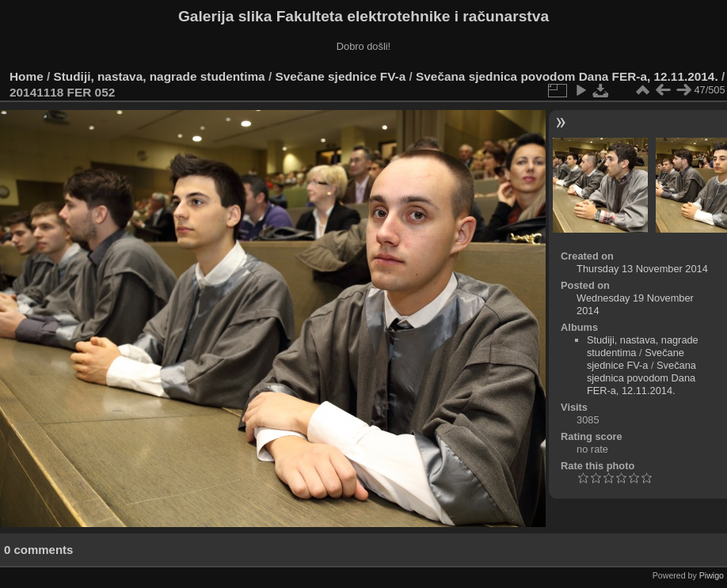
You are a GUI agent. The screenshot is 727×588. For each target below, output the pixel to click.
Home (27, 76)
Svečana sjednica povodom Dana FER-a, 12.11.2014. (567, 76)
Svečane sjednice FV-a (340, 76)
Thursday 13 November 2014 (642, 269)
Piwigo (712, 575)
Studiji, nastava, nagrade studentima (160, 76)
